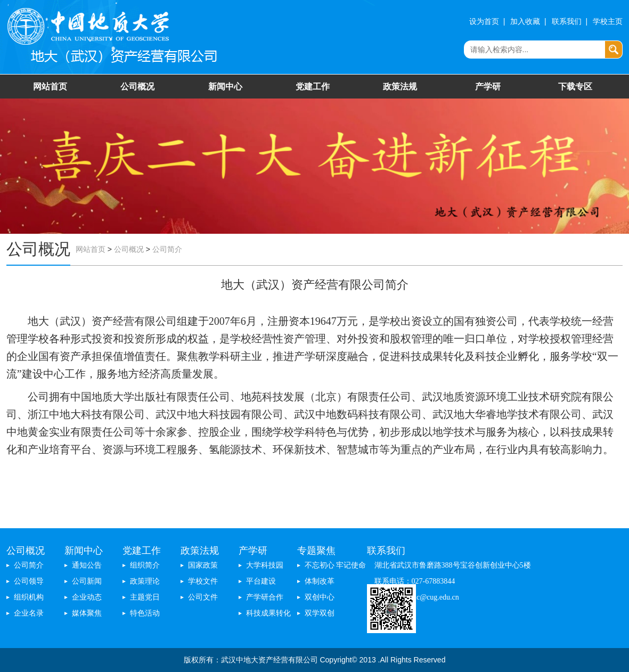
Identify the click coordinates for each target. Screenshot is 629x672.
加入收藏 (525, 22)
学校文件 (203, 581)
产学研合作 (265, 597)
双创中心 (320, 597)
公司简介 (167, 249)
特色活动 (145, 613)
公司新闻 (87, 581)
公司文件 (203, 597)
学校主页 (608, 22)
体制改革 (320, 581)
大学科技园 (265, 565)
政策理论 (145, 581)
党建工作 (313, 87)
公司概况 (137, 87)
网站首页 (50, 87)
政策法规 (400, 87)
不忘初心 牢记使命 (336, 565)
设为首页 (484, 22)
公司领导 (29, 581)
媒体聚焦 (87, 613)
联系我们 (567, 22)
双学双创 (320, 613)
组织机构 (29, 597)
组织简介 (145, 565)
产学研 (488, 87)
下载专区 (575, 87)
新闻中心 (225, 87)
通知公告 (87, 565)
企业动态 (87, 597)
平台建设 (261, 581)
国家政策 (203, 565)
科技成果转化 (268, 613)
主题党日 (145, 597)
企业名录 (29, 613)
